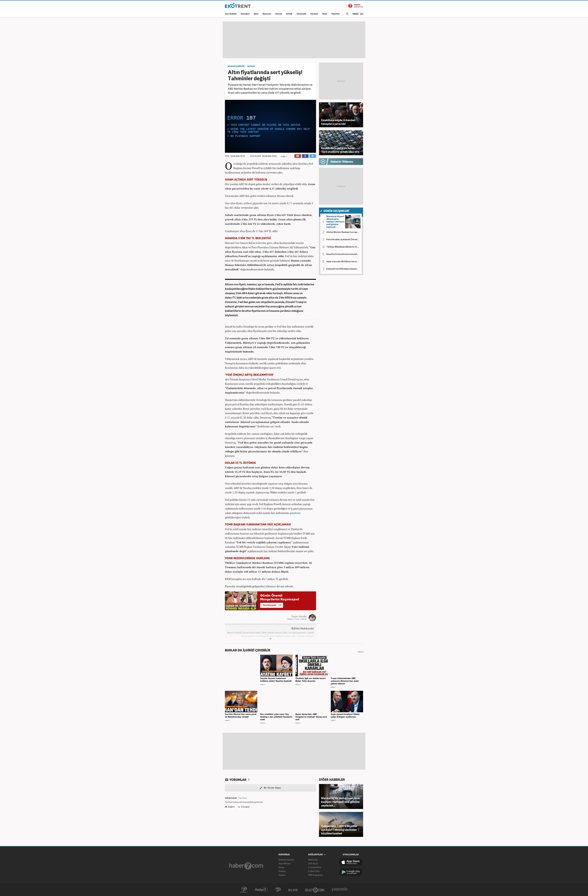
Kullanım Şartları (286, 860)
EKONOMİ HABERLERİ (236, 66)
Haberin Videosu (342, 162)
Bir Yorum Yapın (270, 788)
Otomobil (301, 14)
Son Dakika (231, 14)
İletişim (282, 875)
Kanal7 (244, 890)
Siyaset (314, 14)
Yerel (325, 14)
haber (259, 243)
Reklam (282, 871)
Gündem (245, 14)
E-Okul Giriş (314, 871)
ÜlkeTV (293, 890)
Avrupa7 (278, 890)
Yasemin (340, 890)
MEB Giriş (313, 860)
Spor (256, 14)
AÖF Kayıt (313, 863)
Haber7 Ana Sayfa (354, 6)
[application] (270, 126)
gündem (294, 513)
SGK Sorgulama (316, 875)
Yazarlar (335, 14)
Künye (282, 867)
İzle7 (315, 890)
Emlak (289, 14)
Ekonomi (267, 14)
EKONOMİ (251, 66)
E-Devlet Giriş (315, 867)
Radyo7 (261, 890)
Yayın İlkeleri (285, 863)
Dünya (279, 14)
